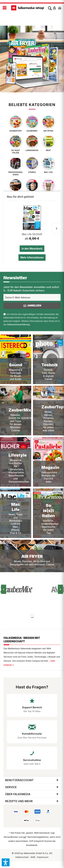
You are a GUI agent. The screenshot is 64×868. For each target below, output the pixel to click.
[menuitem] (5, 8)
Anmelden (32, 306)
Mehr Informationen (32, 257)
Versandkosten (11, 837)
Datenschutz (22, 857)
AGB (33, 857)
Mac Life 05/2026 (32, 234)
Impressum (43, 857)
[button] (6, 862)
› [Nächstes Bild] (61, 589)
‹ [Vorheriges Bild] (4, 589)
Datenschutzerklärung (18, 324)
